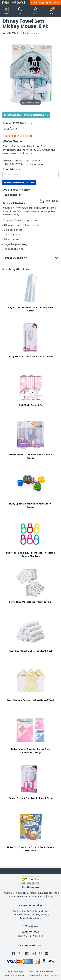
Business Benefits (18, 896)
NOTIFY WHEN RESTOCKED (19, 183)
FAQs (30, 911)
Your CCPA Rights (16, 972)
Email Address (11, 169)
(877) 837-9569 (51, 3)
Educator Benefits (48, 893)
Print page (52, 201)
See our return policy (16, 190)
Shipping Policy (22, 915)
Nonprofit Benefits (26, 893)
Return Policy (42, 911)
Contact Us (19, 911)
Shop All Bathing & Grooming (26, 115)
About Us (9, 893)
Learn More (33, 973)
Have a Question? (16, 258)
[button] (36, 11)
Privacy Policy (40, 915)
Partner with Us (37, 896)
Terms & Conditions (30, 918)
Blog (50, 896)
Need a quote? (12, 195)
